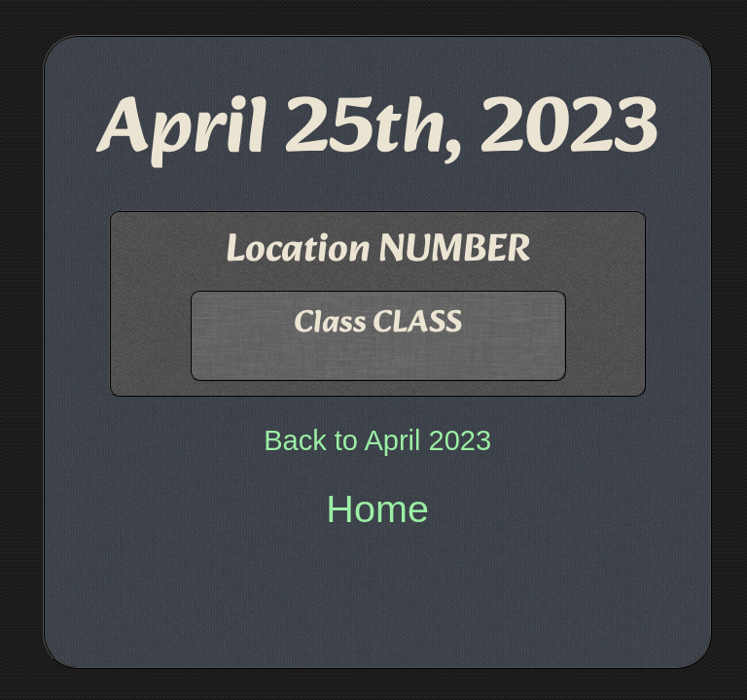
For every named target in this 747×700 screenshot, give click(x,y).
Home (377, 508)
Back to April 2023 (377, 440)
